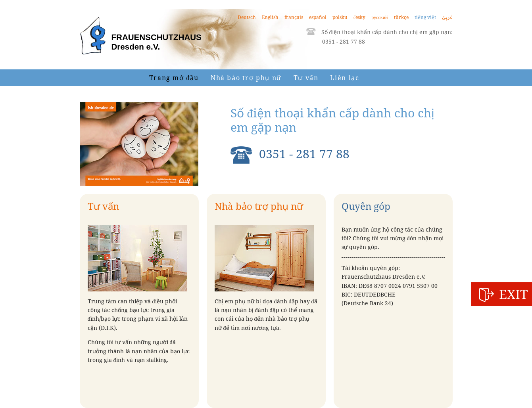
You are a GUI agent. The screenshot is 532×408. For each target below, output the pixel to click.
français (294, 17)
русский (379, 17)
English (270, 17)
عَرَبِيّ (447, 17)
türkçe (401, 17)
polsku (340, 17)
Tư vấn (306, 78)
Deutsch (247, 17)
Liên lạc (345, 78)
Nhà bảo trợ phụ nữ (246, 78)
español (318, 17)
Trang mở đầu (174, 78)
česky (359, 17)
